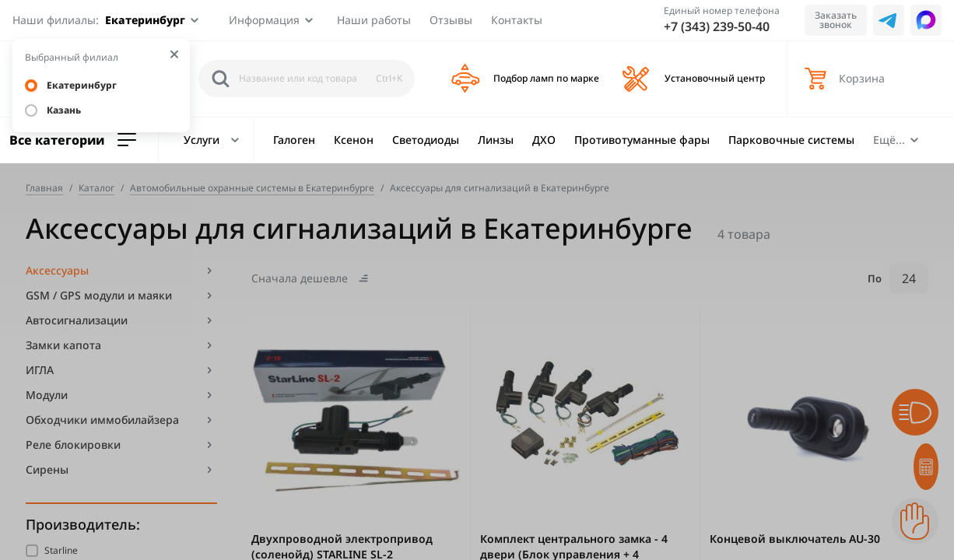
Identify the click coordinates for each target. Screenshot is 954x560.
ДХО (544, 140)
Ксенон (354, 140)
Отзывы (451, 20)
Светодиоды (426, 140)
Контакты (517, 20)
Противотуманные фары (642, 140)
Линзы (496, 140)
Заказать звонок (836, 20)
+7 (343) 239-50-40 (717, 26)
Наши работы (374, 20)
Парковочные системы (791, 140)
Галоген (294, 140)
